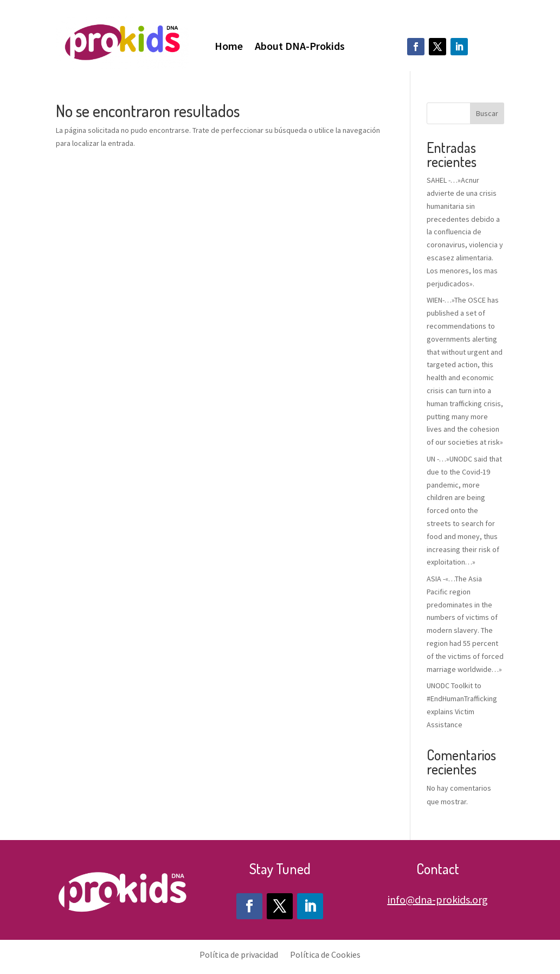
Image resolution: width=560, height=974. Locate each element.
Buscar (487, 113)
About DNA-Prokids (300, 47)
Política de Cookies (325, 954)
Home (229, 47)
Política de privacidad (239, 954)
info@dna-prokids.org (438, 899)
